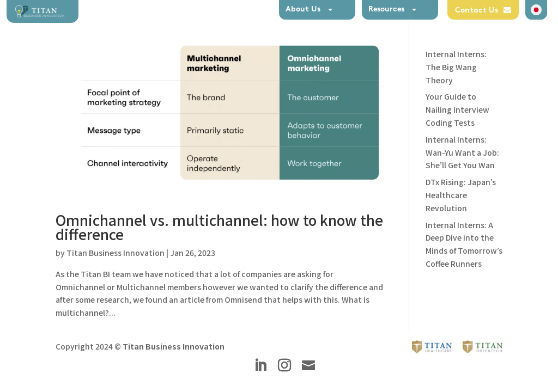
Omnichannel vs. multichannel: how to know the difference (219, 227)
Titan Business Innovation (116, 253)
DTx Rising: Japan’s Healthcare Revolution (461, 195)
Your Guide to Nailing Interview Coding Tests (457, 109)
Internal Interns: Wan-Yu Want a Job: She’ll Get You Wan (462, 152)
